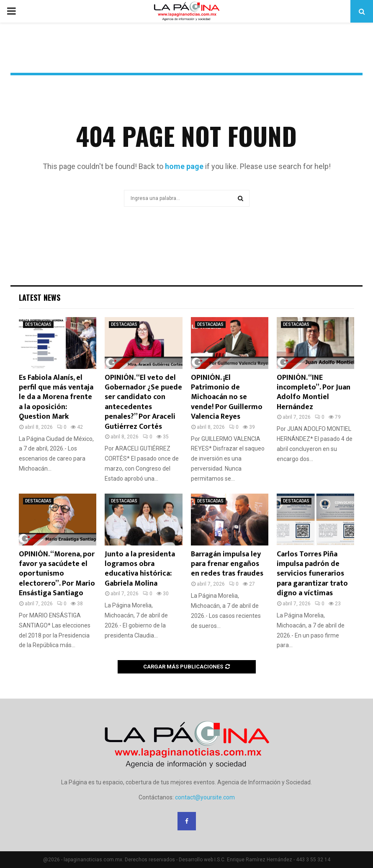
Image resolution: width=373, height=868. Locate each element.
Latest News (40, 297)
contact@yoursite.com (205, 797)
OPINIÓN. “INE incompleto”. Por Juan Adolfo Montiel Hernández (314, 392)
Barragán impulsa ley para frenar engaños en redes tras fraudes (227, 564)
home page (184, 166)
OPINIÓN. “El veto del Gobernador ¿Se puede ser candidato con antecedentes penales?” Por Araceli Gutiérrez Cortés (143, 402)
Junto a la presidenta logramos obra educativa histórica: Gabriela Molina (140, 569)
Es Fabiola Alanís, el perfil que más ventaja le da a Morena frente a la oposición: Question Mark (56, 397)
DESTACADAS (38, 324)
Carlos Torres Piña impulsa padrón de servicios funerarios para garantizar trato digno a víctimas (312, 574)
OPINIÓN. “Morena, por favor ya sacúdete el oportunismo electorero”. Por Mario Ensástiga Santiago (57, 574)
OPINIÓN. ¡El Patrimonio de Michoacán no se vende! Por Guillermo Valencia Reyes (227, 397)
